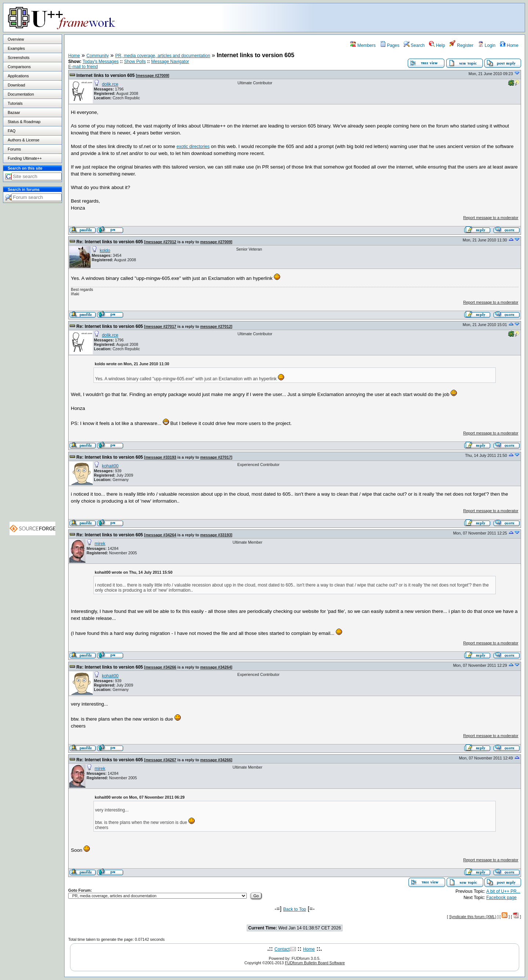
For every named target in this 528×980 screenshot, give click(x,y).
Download (16, 85)
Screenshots (19, 58)
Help (437, 45)
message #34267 (161, 760)
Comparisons (19, 67)
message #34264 (161, 535)
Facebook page (501, 898)
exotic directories (193, 147)
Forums (14, 149)
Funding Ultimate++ (25, 158)
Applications (18, 76)
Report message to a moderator (491, 218)
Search (414, 45)
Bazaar (14, 112)
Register (461, 45)
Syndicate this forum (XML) (473, 917)
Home (509, 45)
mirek (100, 544)
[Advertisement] (433, 17)
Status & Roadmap (24, 122)
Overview (16, 39)
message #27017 (161, 326)
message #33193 (161, 457)
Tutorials (15, 103)
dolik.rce (110, 84)
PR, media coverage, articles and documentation (163, 56)
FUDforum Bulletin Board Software (315, 963)
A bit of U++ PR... (503, 891)
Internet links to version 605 (105, 75)
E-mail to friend (83, 67)
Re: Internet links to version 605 (109, 242)
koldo (105, 251)
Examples (16, 48)
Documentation (21, 94)
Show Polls (135, 62)
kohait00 (110, 466)
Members (363, 45)
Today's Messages (100, 62)
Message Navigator (170, 62)
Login (487, 45)
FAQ (12, 131)
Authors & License (23, 140)
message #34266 (161, 667)
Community (98, 56)
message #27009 (153, 75)
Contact (282, 949)
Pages (390, 45)
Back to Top (294, 909)
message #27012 (161, 242)
